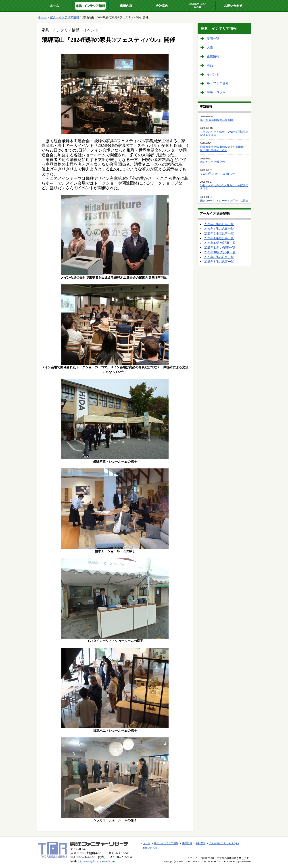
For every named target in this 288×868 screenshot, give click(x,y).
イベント (213, 74)
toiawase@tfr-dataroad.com (97, 861)
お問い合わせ (233, 6)
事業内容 (126, 6)
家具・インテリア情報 (90, 6)
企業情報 (213, 56)
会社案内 (162, 6)
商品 (210, 65)
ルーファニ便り (218, 83)
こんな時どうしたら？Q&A (198, 6)
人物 (210, 48)
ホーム (55, 6)
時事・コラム (216, 92)
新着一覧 (213, 39)
